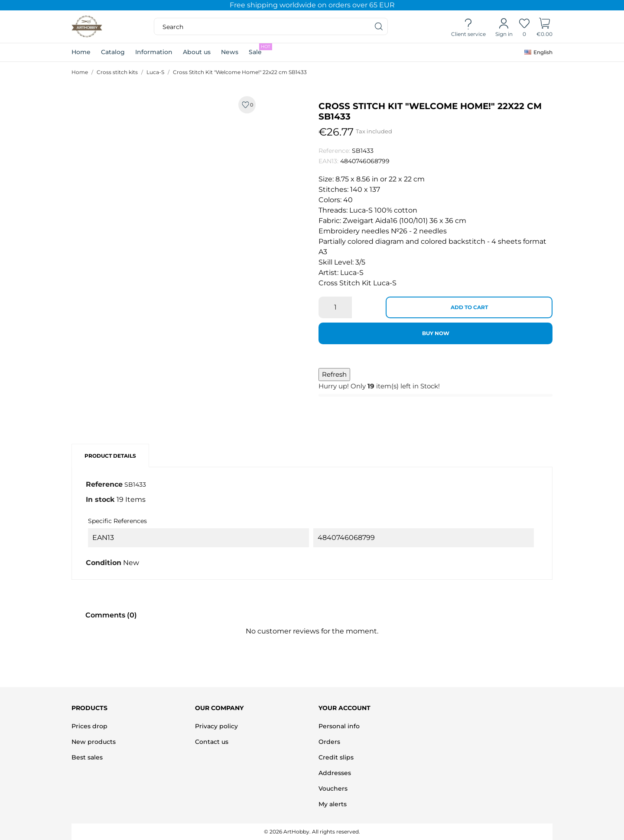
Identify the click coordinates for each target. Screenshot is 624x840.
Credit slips (336, 757)
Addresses (335, 773)
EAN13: (328, 161)
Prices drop (89, 726)
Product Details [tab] (110, 456)
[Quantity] (335, 307)
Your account (344, 708)
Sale (260, 50)
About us (197, 52)
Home (81, 52)
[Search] (379, 26)
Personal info (339, 726)
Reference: (334, 151)
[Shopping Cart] (544, 27)
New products (94, 742)
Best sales (87, 757)
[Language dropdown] (538, 52)
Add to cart (469, 307)
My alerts (333, 804)
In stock (100, 499)
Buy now (436, 333)
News (230, 52)
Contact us (212, 742)
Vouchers (333, 788)
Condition (104, 563)
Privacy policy (216, 726)
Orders (329, 742)
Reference (104, 484)
